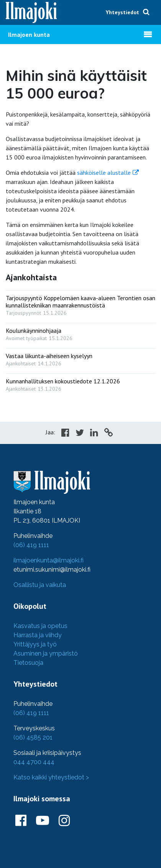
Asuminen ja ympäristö (46, 653)
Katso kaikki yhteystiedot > (51, 777)
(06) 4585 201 (33, 737)
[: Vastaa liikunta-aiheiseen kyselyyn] (80, 358)
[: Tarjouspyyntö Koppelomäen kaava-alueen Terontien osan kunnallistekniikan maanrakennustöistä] (80, 304)
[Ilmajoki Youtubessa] (43, 821)
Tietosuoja (28, 663)
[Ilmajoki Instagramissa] (64, 821)
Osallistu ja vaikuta (40, 585)
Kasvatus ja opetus (40, 626)
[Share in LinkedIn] (94, 434)
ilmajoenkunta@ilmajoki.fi (48, 560)
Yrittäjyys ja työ (35, 644)
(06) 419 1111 (31, 545)
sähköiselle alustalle (104, 173)
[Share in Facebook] (65, 434)
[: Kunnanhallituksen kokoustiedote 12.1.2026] (80, 383)
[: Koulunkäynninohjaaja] (80, 333)
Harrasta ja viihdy (38, 635)
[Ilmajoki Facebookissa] (21, 821)
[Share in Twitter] (80, 434)
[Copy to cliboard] (108, 434)
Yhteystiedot (122, 12)
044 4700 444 (34, 762)
